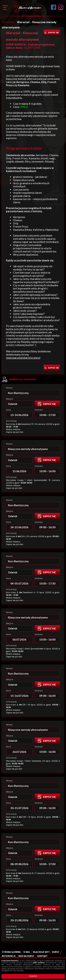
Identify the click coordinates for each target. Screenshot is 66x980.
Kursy (56, 952)
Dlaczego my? (41, 952)
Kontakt (43, 956)
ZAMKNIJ (33, 976)
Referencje (9, 956)
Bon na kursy (26, 956)
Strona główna (11, 952)
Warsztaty (8, 22)
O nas (27, 952)
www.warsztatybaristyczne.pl (23, 358)
